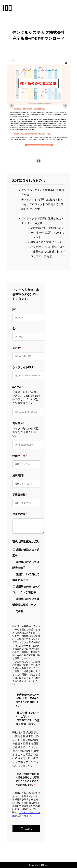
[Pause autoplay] (39, 161)
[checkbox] (26, 580)
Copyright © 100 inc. (38, 865)
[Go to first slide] (65, 106)
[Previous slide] (12, 106)
